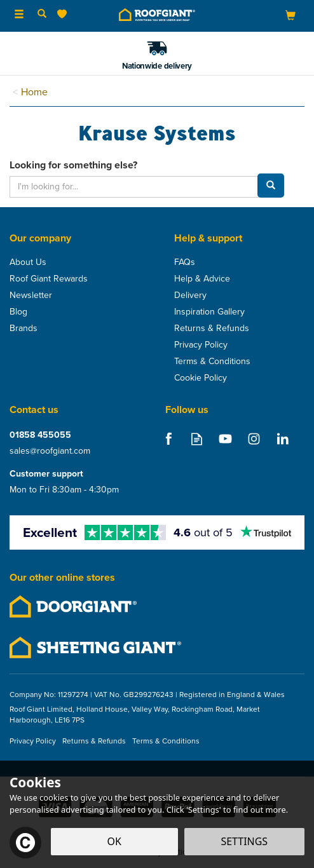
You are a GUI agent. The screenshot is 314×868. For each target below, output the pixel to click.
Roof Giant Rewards (49, 279)
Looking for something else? (73, 165)
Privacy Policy (201, 345)
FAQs (185, 262)
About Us (28, 262)
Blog (18, 312)
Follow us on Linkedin (283, 439)
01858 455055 (40, 435)
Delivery (190, 295)
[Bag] (290, 15)
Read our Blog (197, 439)
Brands (24, 329)
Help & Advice (202, 279)
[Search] (42, 15)
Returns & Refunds (212, 329)
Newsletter (31, 295)
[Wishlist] (65, 14)
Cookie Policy (201, 378)
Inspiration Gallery (209, 312)
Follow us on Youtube (225, 439)
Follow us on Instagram (254, 439)
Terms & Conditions (212, 362)
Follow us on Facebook (168, 439)
